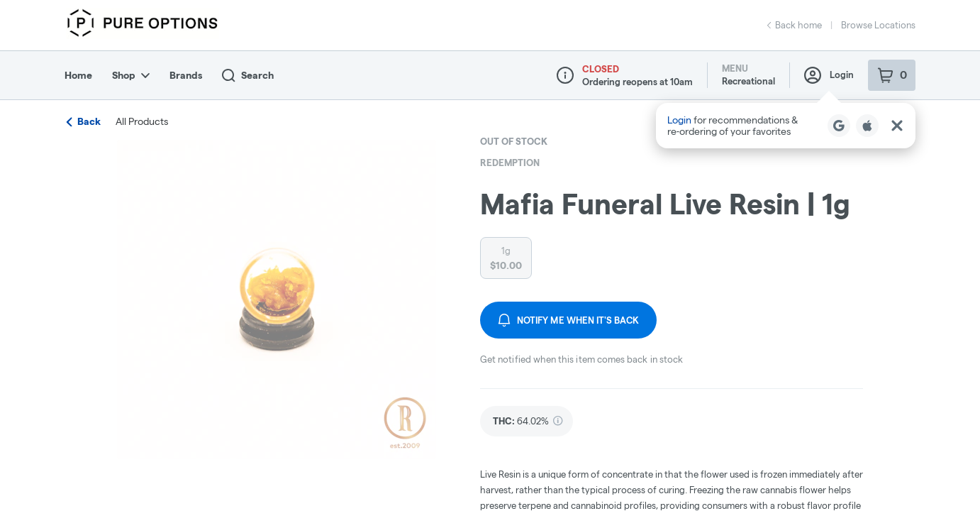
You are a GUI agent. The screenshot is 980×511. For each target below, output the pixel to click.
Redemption (510, 163)
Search (248, 76)
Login (829, 75)
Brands (186, 75)
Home (78, 75)
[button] (786, 126)
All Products (142, 121)
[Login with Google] (839, 126)
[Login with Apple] (867, 126)
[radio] (506, 258)
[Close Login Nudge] (897, 126)
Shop (131, 75)
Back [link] (84, 121)
